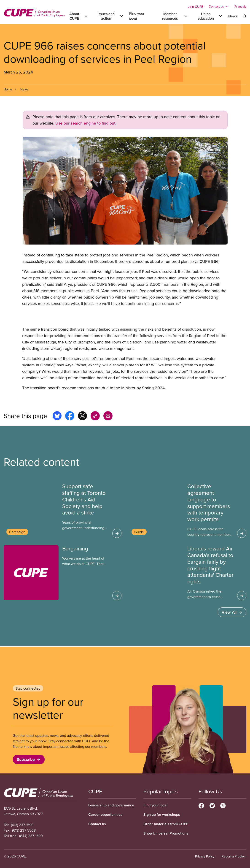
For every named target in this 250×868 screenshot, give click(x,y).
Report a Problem (234, 856)
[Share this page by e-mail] (108, 416)
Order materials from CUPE (166, 824)
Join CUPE (196, 7)
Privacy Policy (205, 856)
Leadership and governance (111, 805)
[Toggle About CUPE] (77, 16)
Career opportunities (105, 815)
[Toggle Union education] (208, 16)
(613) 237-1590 (22, 825)
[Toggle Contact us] (219, 6)
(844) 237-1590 (31, 836)
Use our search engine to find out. (86, 123)
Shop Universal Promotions (166, 833)
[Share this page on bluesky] (57, 416)
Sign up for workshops (162, 815)
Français (240, 6)
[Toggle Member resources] (172, 16)
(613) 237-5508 (24, 830)
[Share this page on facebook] (70, 416)
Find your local (155, 805)
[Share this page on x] (82, 416)
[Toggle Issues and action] (109, 16)
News (233, 16)
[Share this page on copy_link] (95, 416)
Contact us (97, 824)
